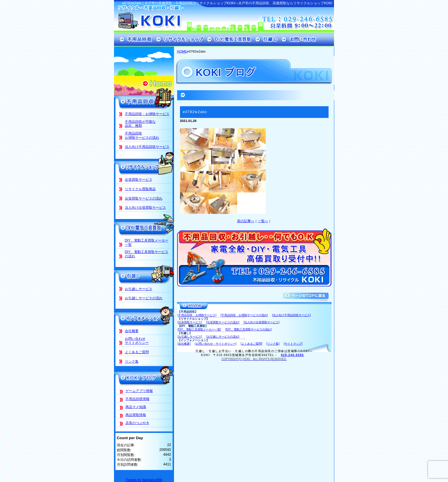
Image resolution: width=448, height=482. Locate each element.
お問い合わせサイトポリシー (137, 341)
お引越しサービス (139, 289)
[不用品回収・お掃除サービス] (197, 315)
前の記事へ (246, 221)
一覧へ (263, 221)
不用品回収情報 (137, 399)
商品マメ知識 (136, 407)
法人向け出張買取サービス (145, 208)
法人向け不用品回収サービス (147, 147)
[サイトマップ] (293, 344)
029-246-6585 (292, 355)
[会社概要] (184, 344)
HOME (182, 51)
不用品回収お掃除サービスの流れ (142, 135)
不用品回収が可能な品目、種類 (140, 124)
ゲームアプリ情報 (139, 391)
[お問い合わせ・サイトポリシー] (216, 344)
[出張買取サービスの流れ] (223, 322)
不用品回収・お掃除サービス (147, 114)
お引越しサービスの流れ (144, 298)
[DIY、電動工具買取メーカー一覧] (199, 329)
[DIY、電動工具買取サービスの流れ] (249, 329)
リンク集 (132, 361)
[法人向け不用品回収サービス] (291, 315)
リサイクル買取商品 (140, 189)
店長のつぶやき (137, 423)
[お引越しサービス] (190, 337)
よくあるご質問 (137, 352)
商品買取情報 (136, 415)
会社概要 (132, 331)
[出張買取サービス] (190, 322)
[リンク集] (273, 344)
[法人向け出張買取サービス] (261, 322)
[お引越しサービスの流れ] (223, 337)
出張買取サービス (139, 180)
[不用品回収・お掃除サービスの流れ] (244, 315)
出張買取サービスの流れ (144, 198)
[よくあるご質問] (251, 344)
